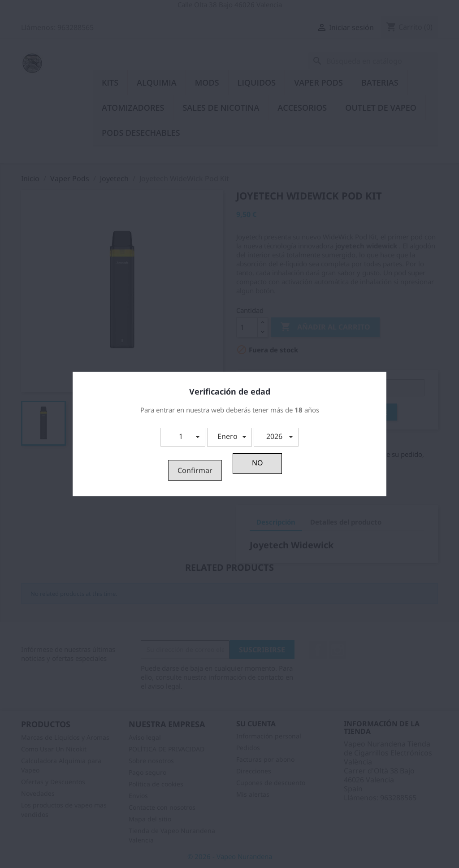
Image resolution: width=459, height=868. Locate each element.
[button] (183, 437)
